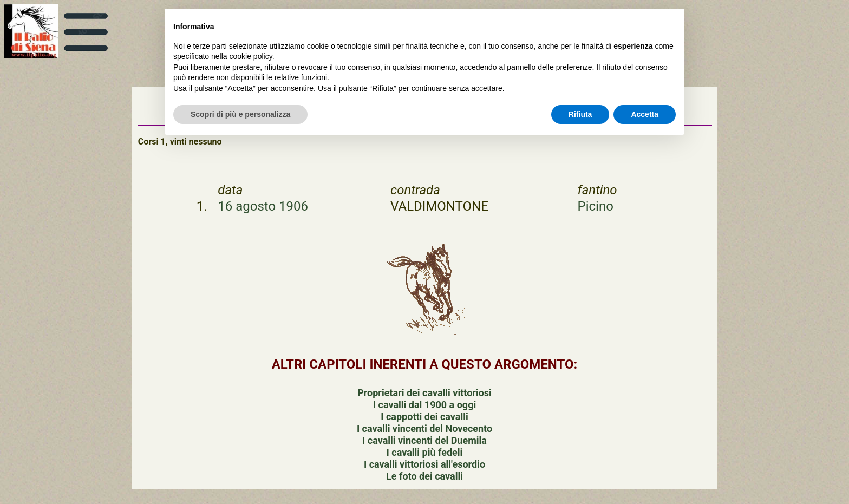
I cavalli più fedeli (425, 452)
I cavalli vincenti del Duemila (424, 440)
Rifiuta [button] (580, 114)
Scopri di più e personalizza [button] (240, 114)
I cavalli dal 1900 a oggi (424, 405)
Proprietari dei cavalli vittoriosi (424, 393)
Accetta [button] (645, 114)
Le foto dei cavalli (424, 476)
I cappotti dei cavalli (424, 417)
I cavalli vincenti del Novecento (424, 428)
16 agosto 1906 (263, 206)
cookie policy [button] (251, 56)
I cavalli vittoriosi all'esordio (424, 464)
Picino (596, 206)
